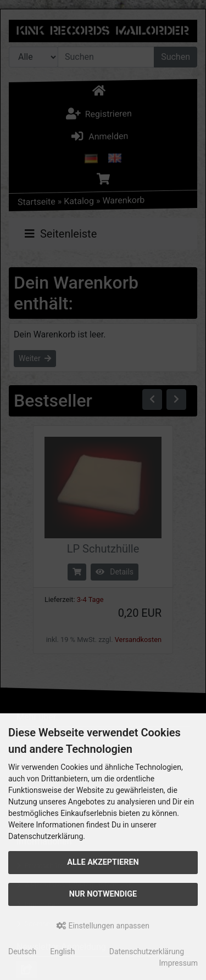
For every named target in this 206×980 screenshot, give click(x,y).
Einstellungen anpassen (103, 926)
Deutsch (22, 951)
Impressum (179, 963)
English (62, 951)
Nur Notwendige (103, 894)
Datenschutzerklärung (147, 951)
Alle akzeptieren (103, 862)
